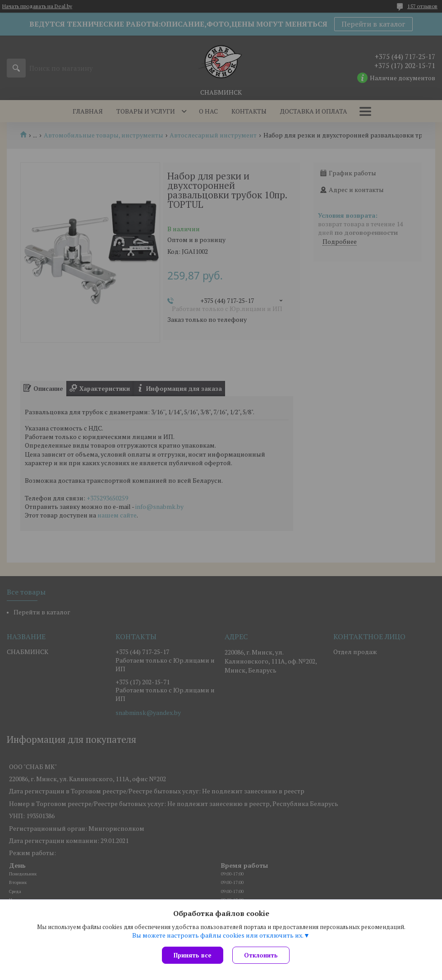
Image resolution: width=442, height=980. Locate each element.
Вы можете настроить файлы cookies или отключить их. (218, 935)
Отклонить (261, 955)
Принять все (193, 955)
